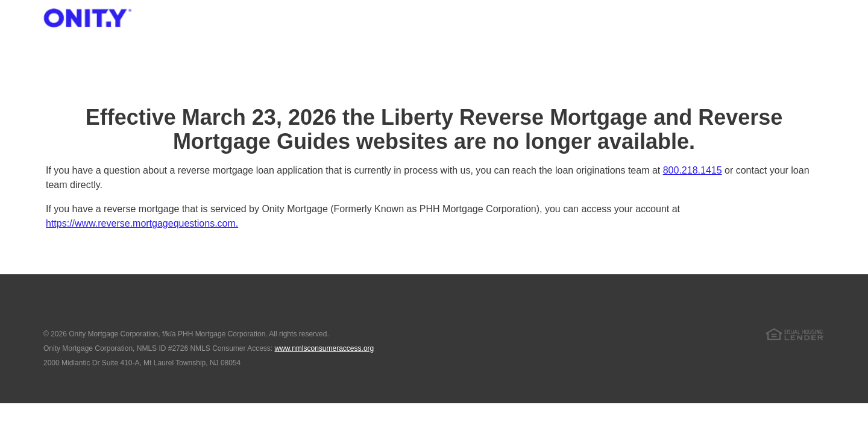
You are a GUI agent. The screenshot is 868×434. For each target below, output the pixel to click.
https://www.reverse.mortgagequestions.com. (142, 223)
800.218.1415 (693, 170)
